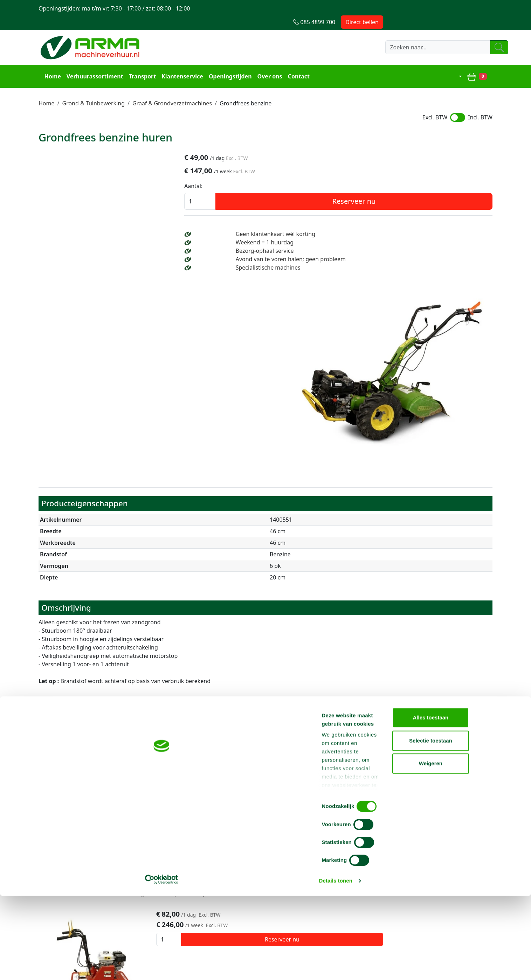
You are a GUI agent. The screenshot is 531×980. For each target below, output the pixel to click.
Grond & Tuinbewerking (93, 87)
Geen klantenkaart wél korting (411, 222)
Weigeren (472, 957)
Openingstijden (227, 62)
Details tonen (378, 966)
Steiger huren (241, 878)
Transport (139, 62)
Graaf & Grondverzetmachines (172, 87)
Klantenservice (180, 62)
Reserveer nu (435, 189)
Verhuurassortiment (92, 62)
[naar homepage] (91, 34)
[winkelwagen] (480, 62)
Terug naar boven (265, 814)
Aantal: (356, 174)
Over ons (267, 62)
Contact (296, 62)
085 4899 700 (347, 836)
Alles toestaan (473, 911)
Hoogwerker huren (249, 887)
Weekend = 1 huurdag (400, 230)
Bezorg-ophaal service (400, 238)
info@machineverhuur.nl (445, 836)
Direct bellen (471, 8)
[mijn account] (458, 62)
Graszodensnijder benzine (168, 716)
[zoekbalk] (274, 34)
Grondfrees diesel (151, 627)
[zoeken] (344, 34)
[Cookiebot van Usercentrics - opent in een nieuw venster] (45, 966)
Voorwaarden (149, 887)
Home (50, 62)
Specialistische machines (403, 255)
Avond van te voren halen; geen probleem (426, 247)
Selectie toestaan (473, 934)
